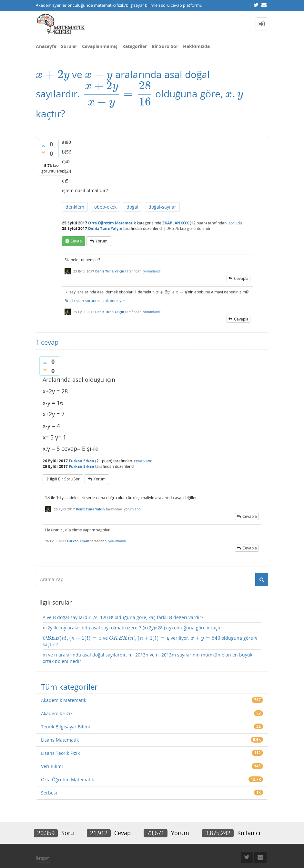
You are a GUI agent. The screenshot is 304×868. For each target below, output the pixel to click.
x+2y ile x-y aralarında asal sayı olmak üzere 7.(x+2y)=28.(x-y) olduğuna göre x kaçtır (132, 628)
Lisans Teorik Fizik (60, 753)
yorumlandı (152, 271)
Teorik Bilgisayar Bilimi (66, 727)
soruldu (235, 223)
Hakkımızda (196, 46)
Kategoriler (135, 46)
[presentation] (53, 74)
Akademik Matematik (64, 700)
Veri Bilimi (52, 766)
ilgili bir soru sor (65, 479)
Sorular (69, 46)
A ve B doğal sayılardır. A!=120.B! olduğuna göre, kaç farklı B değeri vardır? (123, 617)
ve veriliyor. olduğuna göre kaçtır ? (150, 641)
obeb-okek (105, 207)
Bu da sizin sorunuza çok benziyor (95, 301)
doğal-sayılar (162, 207)
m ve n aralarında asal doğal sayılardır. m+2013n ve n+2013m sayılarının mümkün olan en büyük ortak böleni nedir (147, 658)
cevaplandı (144, 461)
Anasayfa (46, 46)
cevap (76, 241)
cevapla (241, 278)
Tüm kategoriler (69, 687)
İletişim (43, 858)
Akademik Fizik (57, 713)
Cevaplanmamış (100, 46)
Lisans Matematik (60, 740)
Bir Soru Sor (165, 46)
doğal (132, 207)
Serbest (49, 793)
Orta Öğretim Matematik (112, 223)
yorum (101, 241)
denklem (75, 207)
